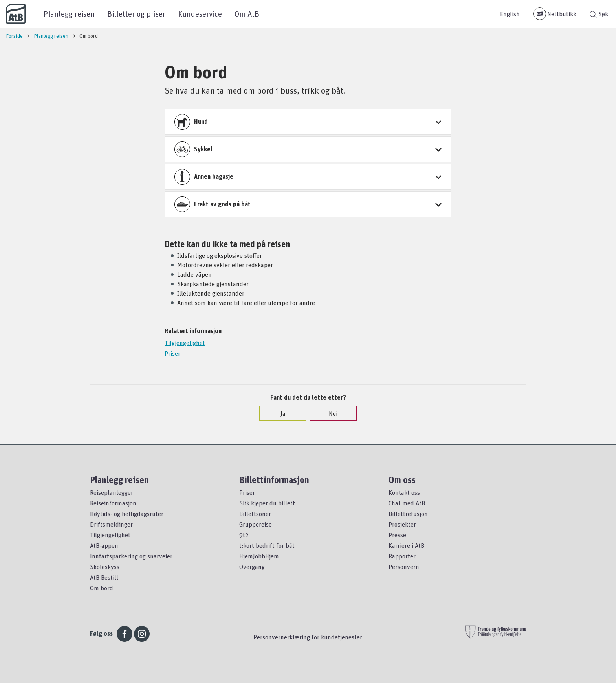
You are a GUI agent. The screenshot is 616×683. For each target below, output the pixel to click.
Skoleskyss (105, 567)
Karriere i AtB (406, 545)
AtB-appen (104, 545)
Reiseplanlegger (112, 492)
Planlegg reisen (69, 14)
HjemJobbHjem (259, 556)
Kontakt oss (404, 492)
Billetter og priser (136, 14)
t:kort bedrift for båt (267, 545)
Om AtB (247, 14)
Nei (329, 413)
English (510, 14)
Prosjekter (402, 524)
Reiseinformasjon (113, 503)
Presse (397, 535)
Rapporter (402, 556)
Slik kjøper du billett (267, 503)
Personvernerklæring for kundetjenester (308, 637)
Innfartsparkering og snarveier (131, 556)
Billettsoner (255, 514)
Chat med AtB (407, 503)
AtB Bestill (104, 577)
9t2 (244, 535)
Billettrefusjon (408, 514)
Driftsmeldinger (111, 524)
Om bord (102, 588)
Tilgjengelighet (185, 343)
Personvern (404, 567)
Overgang (252, 567)
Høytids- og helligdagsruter (127, 514)
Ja (279, 413)
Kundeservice (200, 14)
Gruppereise (256, 524)
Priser (172, 353)
